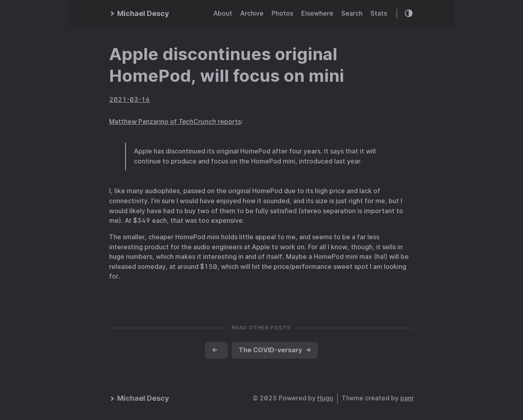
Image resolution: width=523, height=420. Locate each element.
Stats (379, 13)
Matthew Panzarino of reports (175, 122)
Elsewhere (317, 13)
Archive (252, 13)
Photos (282, 13)
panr (407, 398)
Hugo (325, 398)
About (223, 13)
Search (352, 13)
